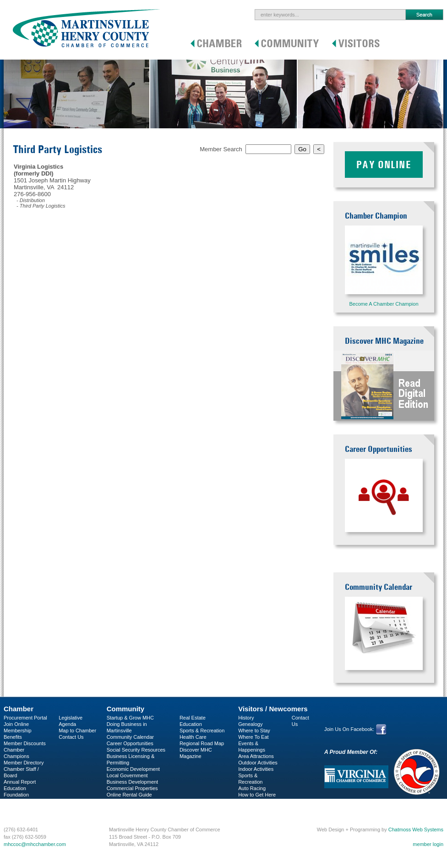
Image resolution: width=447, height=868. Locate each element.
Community (126, 709)
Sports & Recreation (202, 731)
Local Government (127, 775)
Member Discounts (25, 743)
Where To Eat (253, 737)
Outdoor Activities (258, 763)
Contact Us (71, 737)
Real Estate (193, 718)
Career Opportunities (130, 743)
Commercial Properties (132, 788)
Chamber (19, 709)
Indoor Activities (256, 769)
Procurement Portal (25, 718)
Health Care (193, 737)
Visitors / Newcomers (273, 709)
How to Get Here (257, 795)
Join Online (16, 724)
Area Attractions (256, 756)
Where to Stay (254, 731)
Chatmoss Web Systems (416, 830)
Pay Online (384, 165)
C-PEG (12, 801)
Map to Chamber (77, 731)
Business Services (24, 808)
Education (191, 724)
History (246, 718)
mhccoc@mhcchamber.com (35, 844)
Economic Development (133, 769)
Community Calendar (130, 737)
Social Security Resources (136, 750)
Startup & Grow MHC (130, 718)
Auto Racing (252, 788)
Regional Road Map (202, 743)
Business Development (133, 782)
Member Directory (24, 763)
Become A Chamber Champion (384, 304)
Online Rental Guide (129, 795)
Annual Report (20, 782)
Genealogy (250, 724)
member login (428, 844)
